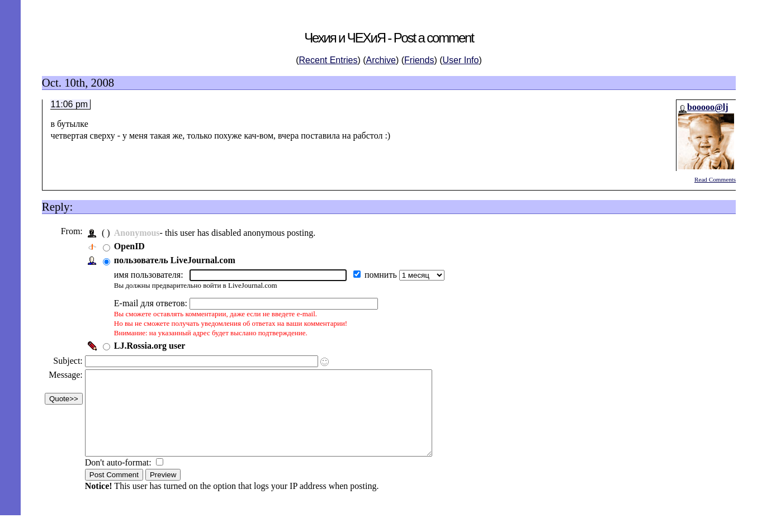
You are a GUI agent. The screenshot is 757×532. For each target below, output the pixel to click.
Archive (381, 60)
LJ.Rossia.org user (153, 346)
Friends (419, 60)
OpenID (132, 246)
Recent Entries (328, 60)
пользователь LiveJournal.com (178, 260)
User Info (461, 60)
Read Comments (715, 179)
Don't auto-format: (122, 479)
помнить (385, 275)
